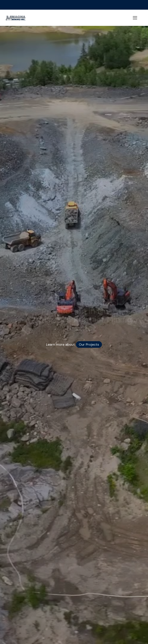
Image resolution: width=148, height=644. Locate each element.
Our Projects (89, 344)
